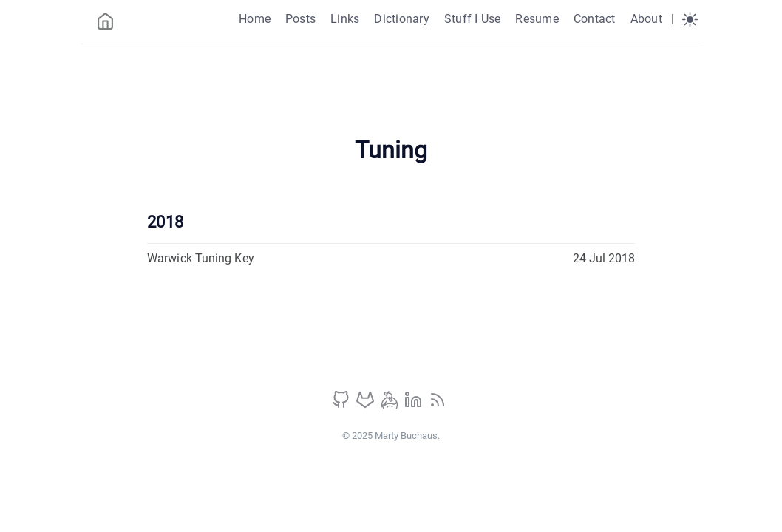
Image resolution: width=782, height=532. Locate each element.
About (646, 19)
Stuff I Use (473, 19)
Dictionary (401, 19)
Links (345, 19)
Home (255, 19)
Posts (300, 19)
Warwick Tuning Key (201, 258)
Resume (537, 19)
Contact (595, 19)
